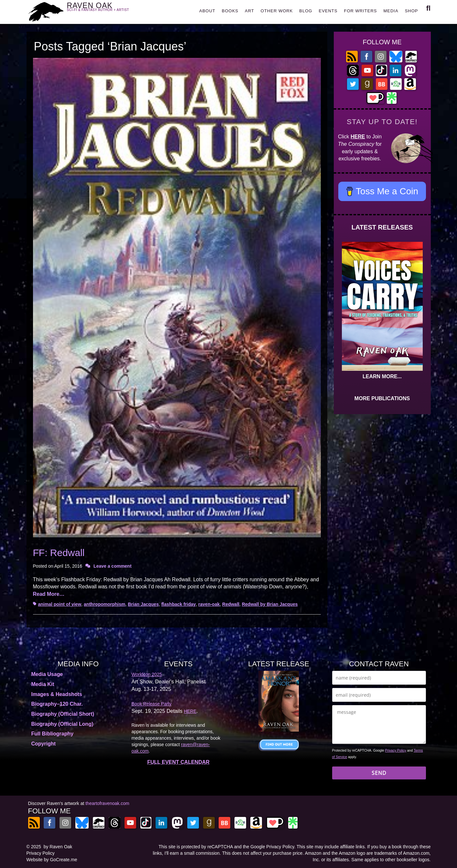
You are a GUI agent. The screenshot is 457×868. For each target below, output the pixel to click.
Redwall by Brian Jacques (270, 604)
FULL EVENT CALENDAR (178, 762)
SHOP (412, 11)
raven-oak (209, 604)
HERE (358, 137)
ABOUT (207, 11)
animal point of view (60, 604)
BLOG (306, 11)
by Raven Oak (58, 847)
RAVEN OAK (108, 10)
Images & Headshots (57, 694)
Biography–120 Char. (57, 704)
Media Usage (47, 674)
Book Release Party (152, 704)
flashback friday (179, 604)
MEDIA (391, 11)
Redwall (231, 604)
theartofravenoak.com (107, 803)
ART (250, 11)
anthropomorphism (104, 604)
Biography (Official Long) (62, 724)
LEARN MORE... (382, 376)
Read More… (49, 594)
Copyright (44, 744)
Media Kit (43, 684)
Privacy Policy (396, 750)
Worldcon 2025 (147, 674)
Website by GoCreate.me (52, 860)
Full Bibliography (53, 734)
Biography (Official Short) (63, 714)
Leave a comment (113, 566)
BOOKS (230, 11)
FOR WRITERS (360, 11)
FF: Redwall (59, 553)
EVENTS (328, 11)
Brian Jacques (143, 604)
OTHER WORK (277, 11)
